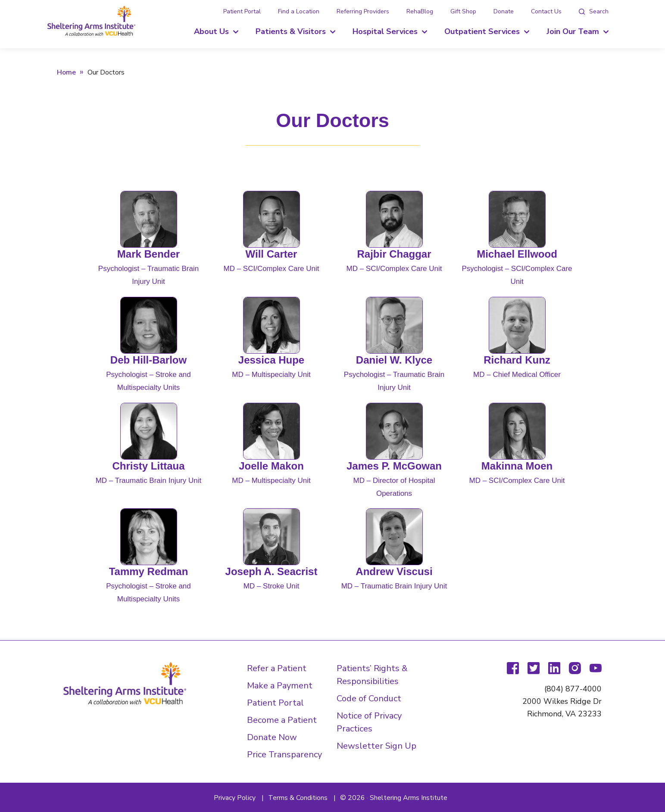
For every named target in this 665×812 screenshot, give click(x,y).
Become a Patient (282, 720)
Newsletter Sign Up (376, 746)
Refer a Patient (277, 668)
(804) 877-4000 (573, 689)
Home (66, 72)
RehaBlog (420, 12)
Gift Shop (463, 12)
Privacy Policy (235, 798)
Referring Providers (363, 12)
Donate (504, 12)
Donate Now (272, 737)
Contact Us (546, 12)
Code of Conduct (369, 698)
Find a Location (299, 12)
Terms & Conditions (298, 798)
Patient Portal (242, 12)
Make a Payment (280, 686)
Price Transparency (284, 754)
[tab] (594, 12)
